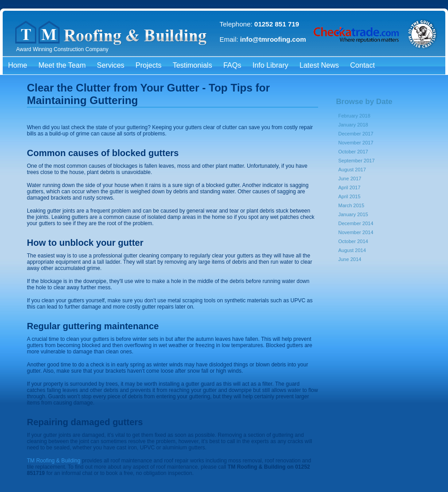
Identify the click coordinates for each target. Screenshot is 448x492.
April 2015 (349, 196)
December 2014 (356, 223)
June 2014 (350, 259)
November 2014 (356, 232)
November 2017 (356, 143)
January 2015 (353, 214)
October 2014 (353, 241)
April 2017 (349, 187)
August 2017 (352, 170)
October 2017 (353, 152)
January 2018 (353, 125)
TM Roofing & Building (54, 461)
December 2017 (356, 134)
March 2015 (351, 205)
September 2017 (356, 161)
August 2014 (352, 250)
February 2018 (354, 116)
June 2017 (350, 179)
